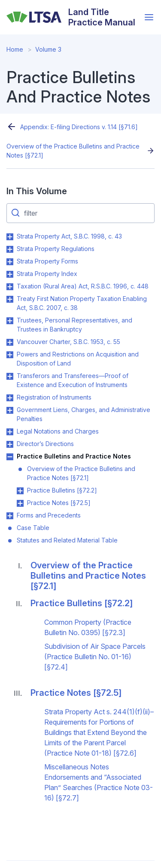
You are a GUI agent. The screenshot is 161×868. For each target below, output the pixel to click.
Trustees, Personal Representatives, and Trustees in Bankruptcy (74, 325)
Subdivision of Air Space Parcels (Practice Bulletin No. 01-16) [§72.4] (95, 657)
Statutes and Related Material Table (67, 540)
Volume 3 (48, 49)
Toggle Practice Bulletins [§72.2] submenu (20, 491)
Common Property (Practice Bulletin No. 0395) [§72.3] (88, 627)
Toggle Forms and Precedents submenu (10, 516)
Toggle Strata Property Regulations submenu (10, 249)
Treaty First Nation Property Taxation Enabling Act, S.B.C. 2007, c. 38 (82, 303)
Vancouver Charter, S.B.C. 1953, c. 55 (68, 342)
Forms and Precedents (49, 515)
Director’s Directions (45, 444)
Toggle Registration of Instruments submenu (10, 398)
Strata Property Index (47, 274)
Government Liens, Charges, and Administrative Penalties (84, 414)
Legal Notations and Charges (58, 431)
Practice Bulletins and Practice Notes (74, 456)
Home (15, 49)
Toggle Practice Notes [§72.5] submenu (20, 503)
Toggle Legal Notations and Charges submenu (10, 432)
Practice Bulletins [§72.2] (62, 490)
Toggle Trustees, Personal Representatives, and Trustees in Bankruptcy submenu (10, 321)
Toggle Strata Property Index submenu (10, 274)
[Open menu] (149, 17)
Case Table (33, 528)
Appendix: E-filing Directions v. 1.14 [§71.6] (79, 127)
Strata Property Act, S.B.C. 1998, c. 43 (69, 236)
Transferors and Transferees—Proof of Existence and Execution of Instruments (73, 380)
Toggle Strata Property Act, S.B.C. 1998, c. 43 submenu (10, 237)
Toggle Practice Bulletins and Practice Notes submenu (10, 457)
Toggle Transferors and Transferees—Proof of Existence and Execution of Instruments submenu (10, 376)
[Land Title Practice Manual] (73, 17)
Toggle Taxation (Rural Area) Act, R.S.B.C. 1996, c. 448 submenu (10, 287)
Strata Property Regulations (56, 249)
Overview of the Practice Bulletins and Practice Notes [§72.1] (73, 151)
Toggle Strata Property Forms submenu (10, 262)
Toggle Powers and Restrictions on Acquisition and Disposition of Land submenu (10, 355)
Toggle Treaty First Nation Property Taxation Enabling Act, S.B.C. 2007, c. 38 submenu (10, 299)
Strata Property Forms (47, 261)
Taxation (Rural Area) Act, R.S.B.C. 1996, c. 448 (83, 286)
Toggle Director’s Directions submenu (10, 444)
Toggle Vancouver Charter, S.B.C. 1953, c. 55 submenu (10, 342)
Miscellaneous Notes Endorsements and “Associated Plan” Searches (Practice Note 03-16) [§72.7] (99, 782)
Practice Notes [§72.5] (59, 503)
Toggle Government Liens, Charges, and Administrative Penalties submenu (10, 410)
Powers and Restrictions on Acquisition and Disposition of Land (78, 359)
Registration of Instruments (54, 397)
